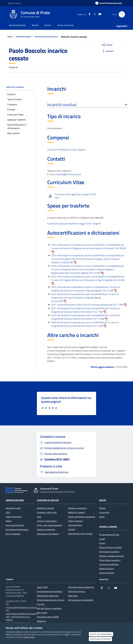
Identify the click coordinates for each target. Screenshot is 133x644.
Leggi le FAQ (42, 587)
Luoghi (102, 539)
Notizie (102, 508)
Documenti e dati (13, 508)
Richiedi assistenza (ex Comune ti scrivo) (51, 602)
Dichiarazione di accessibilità (81, 600)
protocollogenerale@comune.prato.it (21, 614)
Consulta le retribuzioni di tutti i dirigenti (66, 150)
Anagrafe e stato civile (47, 512)
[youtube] (99, 14)
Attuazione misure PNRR (48, 617)
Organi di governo (14, 517)
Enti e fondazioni (13, 534)
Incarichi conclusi (87, 105)
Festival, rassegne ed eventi (112, 556)
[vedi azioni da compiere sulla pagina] (107, 51)
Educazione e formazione (48, 534)
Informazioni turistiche (109, 552)
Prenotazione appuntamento (49, 591)
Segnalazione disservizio (48, 596)
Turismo (72, 529)
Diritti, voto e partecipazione (49, 525)
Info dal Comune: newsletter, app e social (49, 610)
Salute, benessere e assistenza (82, 517)
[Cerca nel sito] (122, 14)
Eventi (102, 543)
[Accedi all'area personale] (109, 3)
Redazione (41, 621)
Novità (103, 500)
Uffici (8, 512)
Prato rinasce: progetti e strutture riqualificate (110, 562)
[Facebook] (88, 14)
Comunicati (104, 512)
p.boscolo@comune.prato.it (68, 174)
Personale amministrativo (46, 37)
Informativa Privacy (77, 591)
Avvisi (102, 517)
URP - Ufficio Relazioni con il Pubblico (18, 618)
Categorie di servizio (48, 500)
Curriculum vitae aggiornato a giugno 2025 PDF (75, 196)
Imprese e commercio (77, 508)
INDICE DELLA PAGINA (20, 87)
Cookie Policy (29, 637)
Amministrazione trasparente (81, 587)
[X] (94, 14)
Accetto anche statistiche (100, 639)
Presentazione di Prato (109, 535)
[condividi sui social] (107, 45)
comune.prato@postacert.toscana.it (21, 607)
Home (10, 37)
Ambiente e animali (45, 508)
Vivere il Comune (108, 527)
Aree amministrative (15, 525)
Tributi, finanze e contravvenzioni (75, 523)
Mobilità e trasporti (77, 512)
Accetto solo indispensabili (101, 634)
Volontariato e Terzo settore (80, 534)
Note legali (73, 596)
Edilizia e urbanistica (46, 529)
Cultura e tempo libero (47, 521)
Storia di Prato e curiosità (110, 547)
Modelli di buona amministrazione (107, 571)
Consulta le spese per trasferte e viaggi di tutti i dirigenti (74, 224)
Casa (39, 517)
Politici (9, 521)
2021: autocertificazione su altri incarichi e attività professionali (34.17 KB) (89, 305)
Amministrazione (24, 37)
